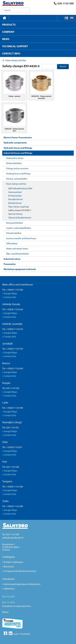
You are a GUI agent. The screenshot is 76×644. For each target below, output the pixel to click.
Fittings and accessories (17, 168)
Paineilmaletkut (14, 233)
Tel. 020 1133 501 (11, 427)
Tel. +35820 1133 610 (13, 329)
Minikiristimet (15, 203)
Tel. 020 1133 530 (11, 388)
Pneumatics (10, 264)
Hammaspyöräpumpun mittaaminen (22, 584)
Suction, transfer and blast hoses (21, 238)
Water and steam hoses (17, 249)
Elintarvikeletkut (14, 163)
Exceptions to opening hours (17, 606)
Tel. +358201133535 (12, 447)
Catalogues (9, 557)
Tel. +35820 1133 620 (13, 309)
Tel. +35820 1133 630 (13, 368)
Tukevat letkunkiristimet (20, 218)
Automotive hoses (15, 158)
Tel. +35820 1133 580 (13, 506)
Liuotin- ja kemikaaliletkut (19, 228)
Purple (15, 634)
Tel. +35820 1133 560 (13, 486)
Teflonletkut (12, 243)
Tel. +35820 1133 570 (13, 349)
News (5, 612)
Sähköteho (9, 589)
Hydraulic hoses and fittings (18, 148)
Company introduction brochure (20, 571)
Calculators (9, 579)
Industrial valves (12, 259)
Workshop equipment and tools (20, 269)
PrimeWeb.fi (25, 634)
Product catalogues (13, 562)
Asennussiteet (15, 192)
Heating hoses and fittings (18, 174)
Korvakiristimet (16, 199)
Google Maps (10, 293)
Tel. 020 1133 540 (11, 467)
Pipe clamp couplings (19, 207)
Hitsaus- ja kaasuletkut (17, 179)
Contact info (10, 297)
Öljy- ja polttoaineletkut (17, 254)
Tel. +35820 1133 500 (13, 290)
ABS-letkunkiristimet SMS (20, 188)
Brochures (9, 566)
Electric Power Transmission (18, 137)
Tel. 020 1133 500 (11, 534)
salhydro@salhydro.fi (13, 538)
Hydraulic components (15, 143)
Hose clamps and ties (16, 184)
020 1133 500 (64, 3)
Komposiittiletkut (15, 223)
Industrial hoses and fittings (18, 153)
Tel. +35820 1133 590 (13, 408)
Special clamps (15, 214)
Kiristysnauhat (15, 196)
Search (63, 66)
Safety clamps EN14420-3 (20, 210)
